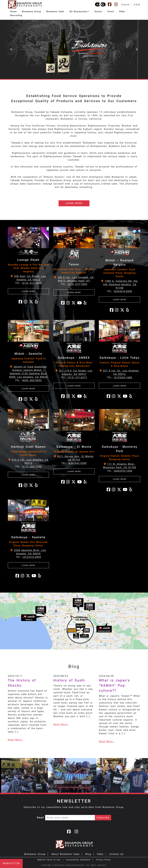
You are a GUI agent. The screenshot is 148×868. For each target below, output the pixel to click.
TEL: (28, 283)
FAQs (100, 854)
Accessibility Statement (78, 860)
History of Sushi (69, 680)
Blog (88, 854)
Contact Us (117, 854)
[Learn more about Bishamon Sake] (74, 49)
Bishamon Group (35, 854)
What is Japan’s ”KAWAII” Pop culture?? (114, 685)
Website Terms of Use (49, 860)
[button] (79, 12)
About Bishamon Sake (66, 854)
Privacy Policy (103, 860)
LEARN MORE (74, 203)
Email (40, 818)
